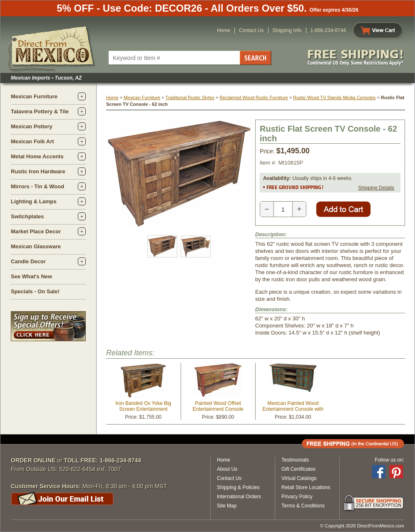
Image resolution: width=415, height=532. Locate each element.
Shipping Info (287, 30)
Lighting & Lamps (34, 201)
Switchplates (27, 216)
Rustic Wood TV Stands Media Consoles (334, 97)
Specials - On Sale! (35, 291)
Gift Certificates (298, 469)
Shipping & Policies (238, 487)
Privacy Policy (297, 497)
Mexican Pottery (32, 126)
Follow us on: (389, 460)
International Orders (239, 497)
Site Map (227, 506)
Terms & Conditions (303, 506)
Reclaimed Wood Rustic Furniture (253, 97)
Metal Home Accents (37, 156)
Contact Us (251, 30)
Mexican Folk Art (32, 141)
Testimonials (295, 460)
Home (224, 30)
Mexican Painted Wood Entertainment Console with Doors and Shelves (293, 409)
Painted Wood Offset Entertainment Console (218, 406)
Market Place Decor (36, 231)
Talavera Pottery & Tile (40, 111)
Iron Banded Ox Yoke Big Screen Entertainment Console (143, 409)
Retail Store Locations (306, 487)
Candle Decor (28, 261)
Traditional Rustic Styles (190, 97)
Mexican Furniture (34, 96)
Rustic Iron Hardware (38, 171)
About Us (227, 469)
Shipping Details (376, 188)
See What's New (31, 276)
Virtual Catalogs (299, 478)
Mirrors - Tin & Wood (37, 186)
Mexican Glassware (36, 246)
